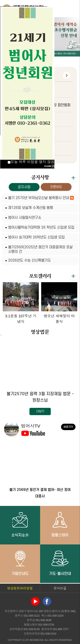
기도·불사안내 (60, 563)
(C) (24, 640)
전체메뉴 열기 (73, 9)
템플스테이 (60, 524)
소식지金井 (20, 524)
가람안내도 (20, 563)
